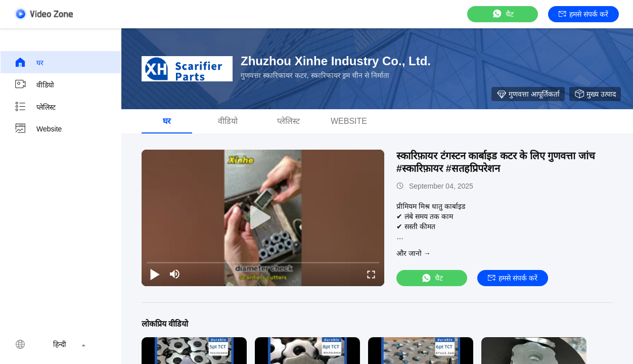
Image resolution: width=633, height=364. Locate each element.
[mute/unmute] (175, 274)
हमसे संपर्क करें (583, 14)
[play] (263, 218)
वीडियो (34, 84)
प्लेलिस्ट (35, 107)
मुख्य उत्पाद (595, 94)
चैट (503, 14)
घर (29, 62)
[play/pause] (155, 274)
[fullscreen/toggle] (371, 274)
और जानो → (414, 253)
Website (38, 129)
